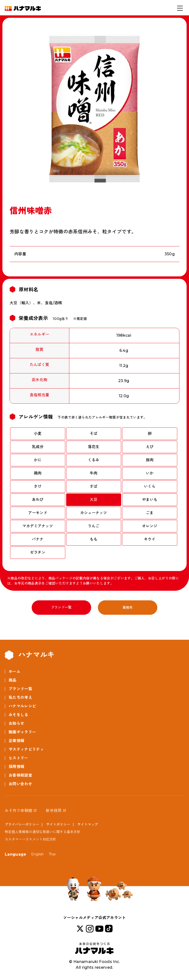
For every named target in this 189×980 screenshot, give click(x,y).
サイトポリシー (58, 824)
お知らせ (16, 723)
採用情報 (16, 767)
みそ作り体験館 (18, 811)
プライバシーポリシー (22, 824)
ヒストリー (18, 758)
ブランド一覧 (61, 607)
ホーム (15, 672)
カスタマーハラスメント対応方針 (31, 839)
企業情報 (16, 741)
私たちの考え (20, 697)
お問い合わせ (20, 784)
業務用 (128, 608)
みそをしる (18, 715)
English (38, 854)
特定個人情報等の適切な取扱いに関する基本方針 (43, 832)
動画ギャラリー (22, 732)
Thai (52, 854)
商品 (13, 680)
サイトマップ (88, 824)
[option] (94, 110)
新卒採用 (54, 811)
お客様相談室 (20, 775)
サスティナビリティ (26, 749)
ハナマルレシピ (22, 706)
